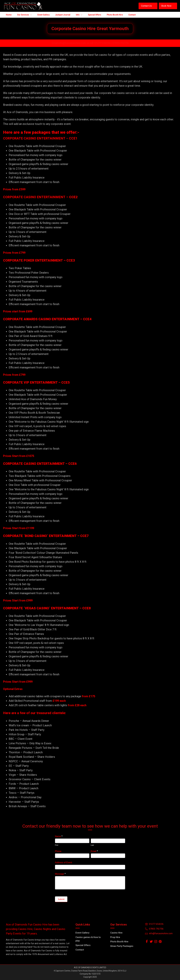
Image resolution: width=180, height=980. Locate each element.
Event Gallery (82, 933)
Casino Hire (116, 933)
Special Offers (83, 945)
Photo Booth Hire (119, 942)
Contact (80, 950)
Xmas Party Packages (122, 946)
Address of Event (64, 863)
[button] (148, 6)
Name (59, 836)
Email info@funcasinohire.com (69, 43)
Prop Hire (115, 937)
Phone (58, 851)
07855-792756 (121, 43)
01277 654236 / (103, 43)
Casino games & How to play (88, 939)
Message (60, 874)
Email (94, 851)
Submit (61, 899)
